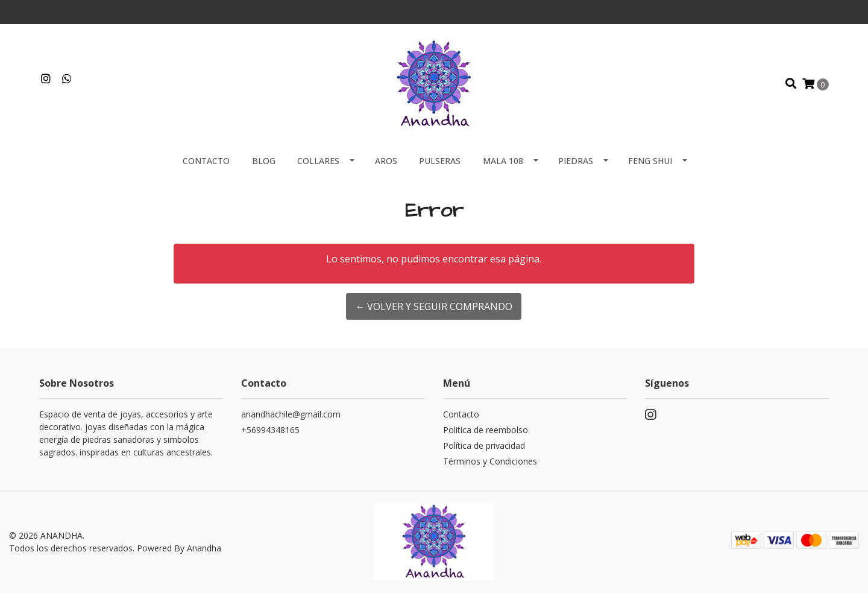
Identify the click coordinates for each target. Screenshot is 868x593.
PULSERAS (440, 161)
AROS (386, 161)
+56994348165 (270, 430)
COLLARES (318, 161)
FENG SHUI (650, 161)
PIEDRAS (576, 161)
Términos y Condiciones (490, 461)
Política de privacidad (484, 446)
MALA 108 (503, 161)
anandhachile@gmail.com (291, 414)
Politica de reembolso (486, 430)
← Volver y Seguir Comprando (434, 306)
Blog (264, 161)
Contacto (206, 161)
